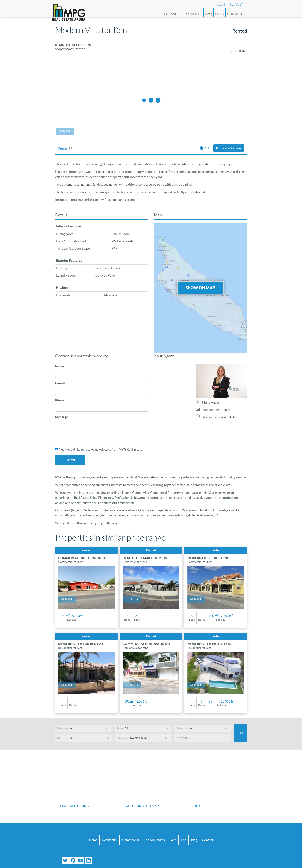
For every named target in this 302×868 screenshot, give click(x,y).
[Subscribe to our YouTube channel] (81, 860)
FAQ (209, 14)
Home (93, 840)
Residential (110, 840)
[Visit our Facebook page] (73, 860)
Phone (60, 400)
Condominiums (154, 840)
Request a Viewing (229, 148)
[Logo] (69, 10)
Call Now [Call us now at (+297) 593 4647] (230, 4)
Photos (65, 149)
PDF (205, 148)
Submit (70, 460)
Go (240, 733)
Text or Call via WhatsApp (217, 417)
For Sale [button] (173, 14)
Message (62, 417)
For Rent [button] (193, 14)
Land (173, 840)
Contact (235, 14)
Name (60, 366)
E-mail (60, 383)
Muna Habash (209, 402)
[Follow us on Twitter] (65, 860)
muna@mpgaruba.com (215, 409)
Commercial (131, 840)
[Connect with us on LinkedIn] (89, 860)
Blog (220, 14)
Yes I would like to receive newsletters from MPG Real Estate (99, 449)
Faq (184, 840)
